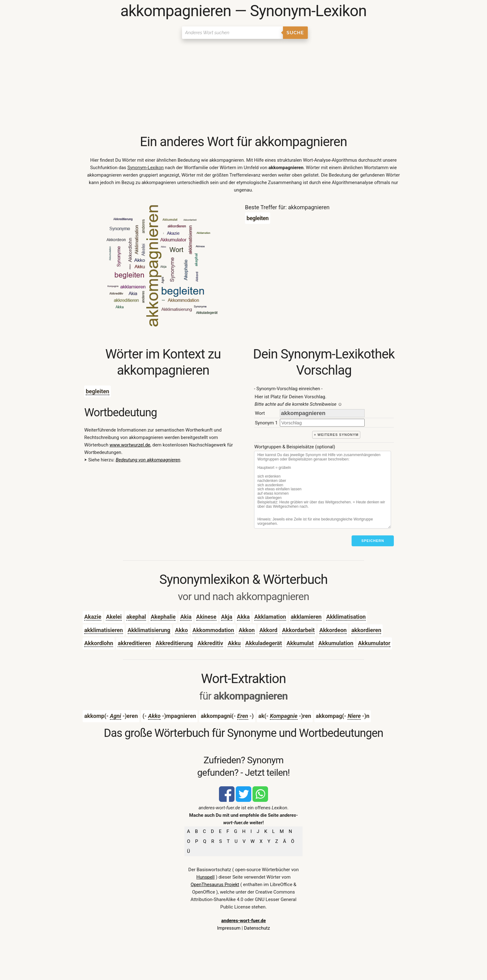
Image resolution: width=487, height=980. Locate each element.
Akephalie (163, 617)
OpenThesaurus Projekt (215, 885)
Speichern (373, 541)
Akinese (206, 617)
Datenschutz (257, 928)
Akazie (93, 617)
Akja (227, 617)
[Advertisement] (243, 87)
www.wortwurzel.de (130, 445)
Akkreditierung (174, 643)
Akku (234, 643)
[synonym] (322, 423)
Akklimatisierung (149, 630)
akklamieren (306, 617)
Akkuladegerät (264, 643)
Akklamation (270, 617)
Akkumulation (336, 643)
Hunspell (205, 877)
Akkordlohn (99, 643)
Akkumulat (300, 643)
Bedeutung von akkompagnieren (148, 460)
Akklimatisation (346, 617)
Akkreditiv (210, 643)
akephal (136, 617)
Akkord (268, 630)
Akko (181, 630)
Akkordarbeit (298, 630)
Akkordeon (333, 630)
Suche (295, 33)
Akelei (114, 617)
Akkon (247, 630)
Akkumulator (374, 643)
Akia (186, 617)
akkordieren (366, 630)
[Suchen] (232, 33)
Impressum (229, 928)
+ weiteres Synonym (336, 435)
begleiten (97, 391)
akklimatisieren (103, 630)
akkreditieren (134, 643)
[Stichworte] (323, 490)
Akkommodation (213, 630)
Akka (243, 617)
